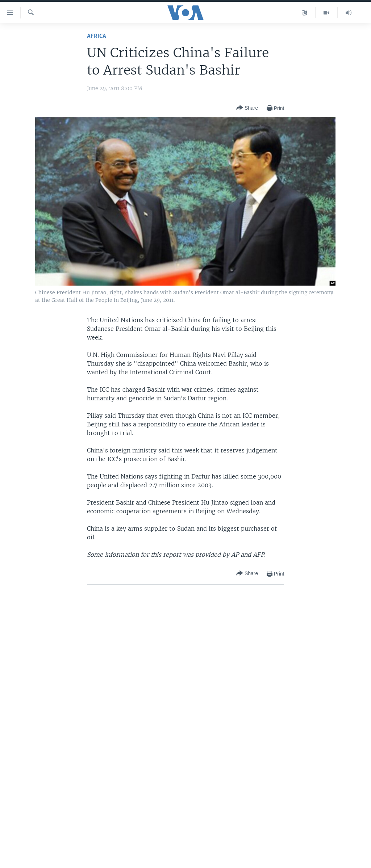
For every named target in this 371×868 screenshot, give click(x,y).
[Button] (247, 108)
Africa (97, 36)
